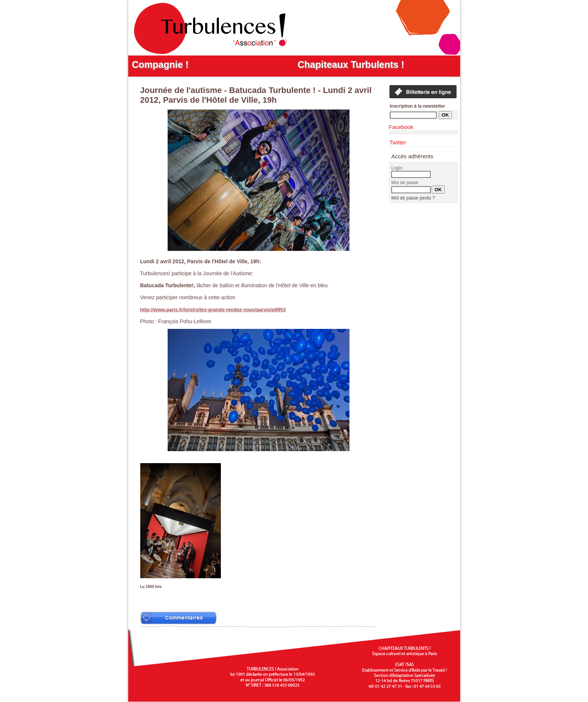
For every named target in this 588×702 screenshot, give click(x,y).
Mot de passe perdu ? (413, 198)
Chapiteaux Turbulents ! (351, 64)
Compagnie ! (160, 64)
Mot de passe (405, 183)
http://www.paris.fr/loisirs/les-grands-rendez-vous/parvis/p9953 (213, 310)
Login (397, 168)
